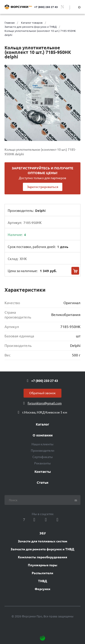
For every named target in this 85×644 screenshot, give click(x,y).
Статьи (42, 483)
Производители (42, 451)
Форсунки (42, 589)
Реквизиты (42, 463)
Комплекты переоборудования (42, 557)
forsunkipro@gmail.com (45, 403)
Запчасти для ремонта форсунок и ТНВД (42, 549)
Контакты (43, 472)
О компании (43, 435)
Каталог (42, 424)
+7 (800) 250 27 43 (46, 7)
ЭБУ (43, 533)
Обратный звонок (42, 393)
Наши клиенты (42, 444)
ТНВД (43, 581)
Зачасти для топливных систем (43, 541)
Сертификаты (43, 457)
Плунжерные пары (43, 565)
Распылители (42, 573)
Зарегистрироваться (43, 187)
